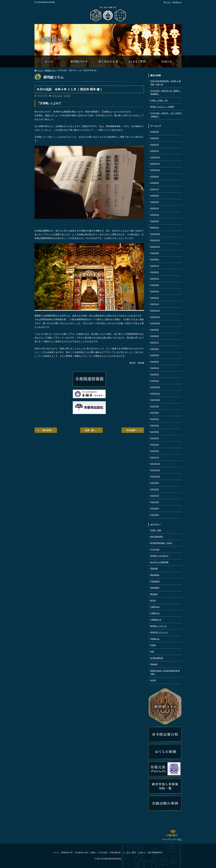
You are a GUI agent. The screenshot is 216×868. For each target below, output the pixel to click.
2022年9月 (155, 406)
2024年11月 (155, 240)
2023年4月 (155, 362)
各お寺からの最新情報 (159, 562)
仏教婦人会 (155, 613)
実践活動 (154, 569)
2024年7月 (155, 266)
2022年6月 (155, 426)
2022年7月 (155, 419)
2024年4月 (155, 285)
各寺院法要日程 (157, 658)
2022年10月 (155, 400)
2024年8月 (155, 259)
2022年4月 (155, 438)
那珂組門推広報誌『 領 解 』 (162, 543)
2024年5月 (155, 279)
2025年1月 (155, 228)
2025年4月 (155, 208)
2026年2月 (155, 145)
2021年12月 (155, 464)
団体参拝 (154, 664)
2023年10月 (155, 323)
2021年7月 (155, 496)
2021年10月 (155, 476)
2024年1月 (155, 304)
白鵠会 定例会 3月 (159, 100)
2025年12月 (155, 157)
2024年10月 (155, 247)
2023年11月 (155, 317)
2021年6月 (155, 502)
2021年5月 (155, 508)
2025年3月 (155, 215)
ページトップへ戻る (172, 835)
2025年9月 (155, 177)
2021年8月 (155, 489)
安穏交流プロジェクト (159, 632)
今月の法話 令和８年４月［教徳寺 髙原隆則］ (166, 92)
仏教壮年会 (155, 607)
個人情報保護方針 (155, 853)
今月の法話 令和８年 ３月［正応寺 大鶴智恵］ (166, 115)
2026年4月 (155, 132)
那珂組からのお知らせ (167, 61)
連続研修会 (155, 575)
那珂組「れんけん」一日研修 (162, 107)
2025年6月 (155, 196)
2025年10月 (155, 170)
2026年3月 (155, 138)
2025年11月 (155, 164)
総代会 (153, 600)
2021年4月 (155, 515)
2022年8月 (155, 413)
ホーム (40, 70)
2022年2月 (155, 451)
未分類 (67, 96)
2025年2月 (155, 221)
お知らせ (178, 2)
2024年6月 (155, 272)
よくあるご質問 (137, 61)
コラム (168, 2)
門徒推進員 (155, 581)
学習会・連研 (156, 530)
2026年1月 (155, 151)
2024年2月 (155, 298)
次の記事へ (133, 430)
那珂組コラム (50, 70)
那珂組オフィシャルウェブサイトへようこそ (49, 61)
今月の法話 (57, 96)
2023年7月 (155, 342)
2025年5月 (155, 202)
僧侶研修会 (155, 588)
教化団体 (154, 594)
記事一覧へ (91, 430)
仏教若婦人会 (156, 620)
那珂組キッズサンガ (159, 626)
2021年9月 (155, 483)
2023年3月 (155, 368)
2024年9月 (155, 253)
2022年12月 (155, 387)
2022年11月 (155, 394)
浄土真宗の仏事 (108, 61)
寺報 (152, 652)
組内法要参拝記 (157, 537)
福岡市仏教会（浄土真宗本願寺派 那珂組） (165, 672)
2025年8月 (155, 183)
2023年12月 (155, 311)
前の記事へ (46, 430)
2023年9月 (155, 330)
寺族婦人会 (155, 639)
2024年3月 (155, 291)
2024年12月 (155, 234)
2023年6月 (155, 349)
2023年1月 (155, 381)
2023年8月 (155, 336)
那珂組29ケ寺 (79, 61)
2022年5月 (155, 432)
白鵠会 (153, 645)
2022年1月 (155, 457)
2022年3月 (155, 445)
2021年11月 (155, 470)
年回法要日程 (115, 853)
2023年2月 (155, 374)
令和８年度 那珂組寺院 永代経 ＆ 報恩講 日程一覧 (166, 83)
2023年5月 (155, 355)
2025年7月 (155, 189)
